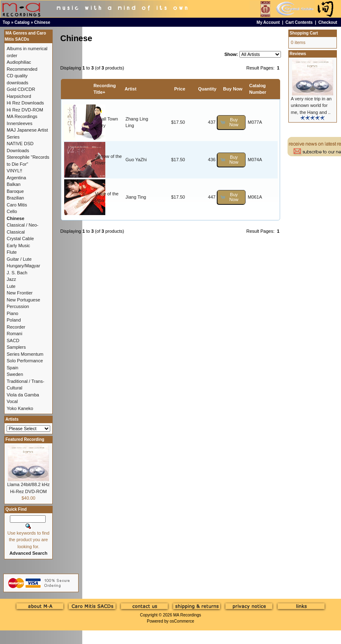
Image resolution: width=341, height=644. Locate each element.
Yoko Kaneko (20, 408)
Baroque (15, 191)
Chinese (42, 22)
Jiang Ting (136, 197)
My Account (268, 22)
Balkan (14, 184)
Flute (12, 252)
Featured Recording (25, 439)
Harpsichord (19, 96)
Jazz (11, 279)
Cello (12, 211)
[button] (231, 122)
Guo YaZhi (136, 160)
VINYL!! (14, 171)
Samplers (16, 347)
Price (180, 89)
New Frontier (20, 293)
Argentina (16, 178)
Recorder (16, 327)
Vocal (12, 401)
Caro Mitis (17, 205)
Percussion (18, 306)
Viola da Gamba (23, 395)
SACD (13, 341)
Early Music (18, 246)
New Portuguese (23, 300)
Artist (131, 89)
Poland (14, 320)
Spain (12, 368)
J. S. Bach (17, 273)
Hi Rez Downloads (25, 103)
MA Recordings (187, 615)
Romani (14, 334)
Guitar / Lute (19, 259)
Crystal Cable (20, 239)
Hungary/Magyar (23, 266)
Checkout (328, 22)
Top (7, 22)
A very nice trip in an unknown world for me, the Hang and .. (311, 105)
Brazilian (15, 198)
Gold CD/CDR (21, 89)
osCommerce (182, 621)
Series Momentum (25, 354)
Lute (11, 286)
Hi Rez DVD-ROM (25, 110)
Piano (12, 313)
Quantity (207, 89)
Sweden (15, 374)
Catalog (22, 22)
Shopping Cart (304, 33)
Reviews (298, 54)
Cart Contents (299, 22)
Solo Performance (25, 361)
